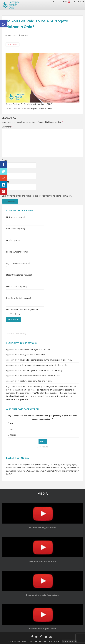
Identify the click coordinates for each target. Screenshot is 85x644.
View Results (42, 447)
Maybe (13, 435)
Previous (12, 44)
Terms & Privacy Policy (16, 333)
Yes (12, 424)
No (11, 429)
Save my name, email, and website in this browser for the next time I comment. (37, 196)
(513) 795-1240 (76, 2)
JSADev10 (25, 35)
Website (6, 182)
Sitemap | (59, 641)
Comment (7, 127)
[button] (4, 24)
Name (5, 160)
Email (4, 171)
